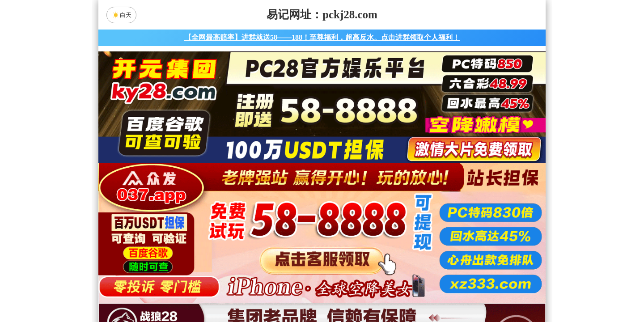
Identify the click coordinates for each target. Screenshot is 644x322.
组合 (237, 292)
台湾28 (350, 221)
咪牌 (385, 182)
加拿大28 (237, 221)
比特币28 (407, 221)
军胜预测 (398, 269)
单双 (407, 292)
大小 (350, 292)
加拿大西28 (294, 221)
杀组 (294, 292)
